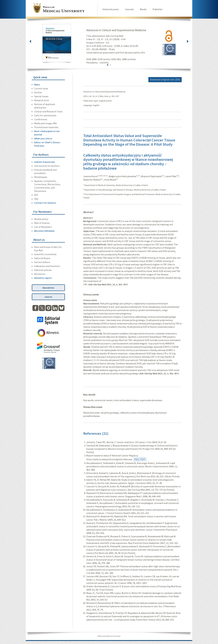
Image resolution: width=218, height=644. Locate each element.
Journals (129, 9)
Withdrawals (41, 177)
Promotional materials (46, 127)
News (37, 84)
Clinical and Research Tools (48, 111)
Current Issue (41, 88)
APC (36, 195)
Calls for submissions (45, 115)
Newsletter (48, 288)
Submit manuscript (45, 162)
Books (143, 9)
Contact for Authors (45, 203)
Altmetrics (40, 274)
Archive (38, 92)
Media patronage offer (46, 123)
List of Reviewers (43, 227)
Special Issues (41, 96)
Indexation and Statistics (47, 266)
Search (48, 297)
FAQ (36, 199)
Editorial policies (43, 270)
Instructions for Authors (47, 166)
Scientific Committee (45, 254)
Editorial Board (42, 258)
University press (111, 9)
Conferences (41, 119)
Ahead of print (42, 100)
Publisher (158, 9)
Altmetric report (43, 278)
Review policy (41, 219)
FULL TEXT (140, 459)
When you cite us (43, 138)
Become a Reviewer (44, 231)
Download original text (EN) (165, 80)
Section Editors (42, 262)
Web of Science (42, 223)
